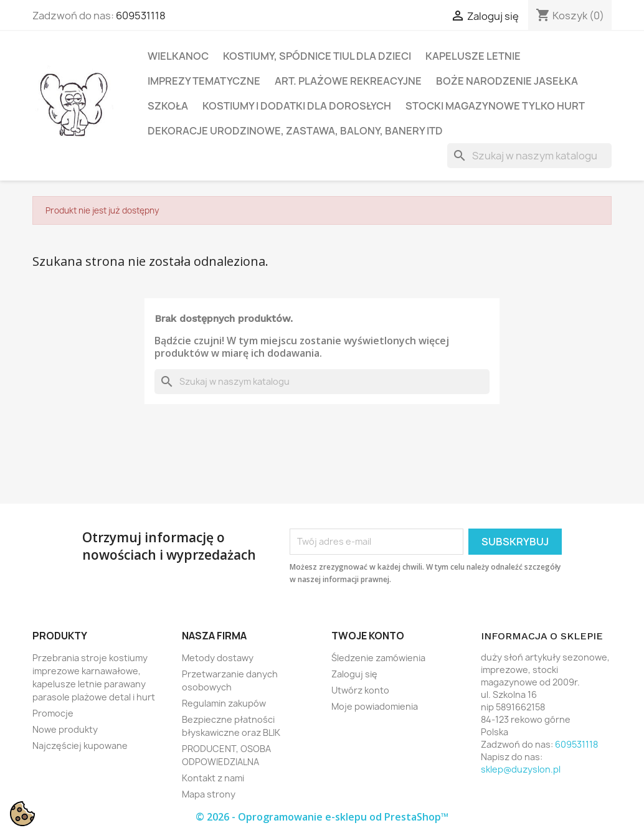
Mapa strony (209, 794)
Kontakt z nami (213, 778)
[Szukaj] (529, 156)
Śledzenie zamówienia (378, 658)
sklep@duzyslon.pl (521, 769)
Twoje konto (368, 636)
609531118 (141, 16)
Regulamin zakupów (224, 703)
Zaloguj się (354, 674)
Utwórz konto (360, 690)
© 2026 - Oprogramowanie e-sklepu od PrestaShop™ (322, 817)
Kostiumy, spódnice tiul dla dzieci (317, 56)
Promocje (53, 713)
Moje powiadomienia (375, 706)
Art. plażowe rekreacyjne (348, 81)
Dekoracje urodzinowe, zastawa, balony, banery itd (295, 131)
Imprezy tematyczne (204, 81)
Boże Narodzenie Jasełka (507, 81)
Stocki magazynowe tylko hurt (495, 106)
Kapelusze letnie (473, 56)
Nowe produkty (65, 729)
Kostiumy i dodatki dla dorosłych (297, 106)
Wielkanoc (178, 56)
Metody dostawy (218, 658)
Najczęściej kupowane (80, 746)
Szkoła (168, 106)
